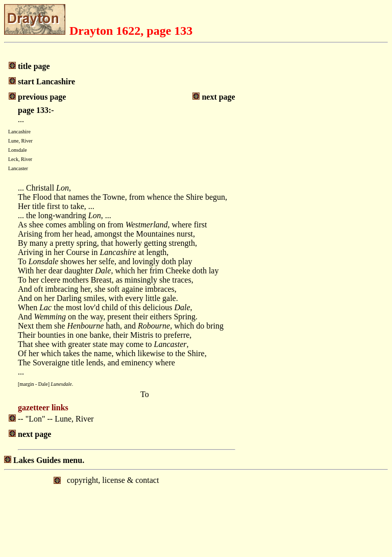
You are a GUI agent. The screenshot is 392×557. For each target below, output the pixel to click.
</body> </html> (196, 513)
